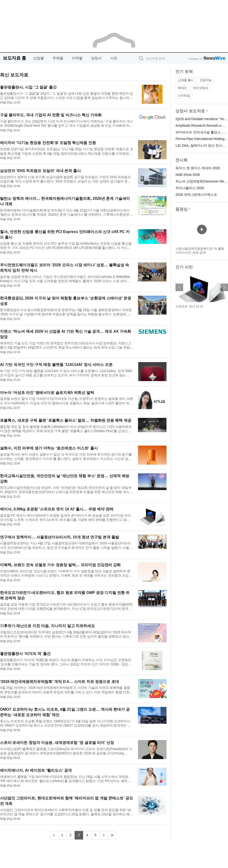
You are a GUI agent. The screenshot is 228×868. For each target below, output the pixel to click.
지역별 (77, 58)
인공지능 (206, 80)
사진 (114, 58)
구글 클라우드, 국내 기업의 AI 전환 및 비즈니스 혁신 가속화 (51, 115)
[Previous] (54, 835)
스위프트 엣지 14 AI (189, 306)
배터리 (182, 88)
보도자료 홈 (14, 58)
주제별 (58, 58)
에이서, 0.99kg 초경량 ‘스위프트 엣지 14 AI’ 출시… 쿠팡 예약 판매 (57, 509)
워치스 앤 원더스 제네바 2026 (198, 168)
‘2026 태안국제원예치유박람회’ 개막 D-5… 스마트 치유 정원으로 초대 (59, 682)
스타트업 (184, 96)
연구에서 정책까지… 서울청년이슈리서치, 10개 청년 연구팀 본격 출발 (59, 537)
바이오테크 (201, 88)
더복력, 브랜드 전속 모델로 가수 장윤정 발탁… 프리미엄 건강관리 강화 (60, 565)
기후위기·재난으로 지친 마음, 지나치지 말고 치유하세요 (47, 626)
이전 (179, 287)
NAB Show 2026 (188, 175)
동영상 (182, 209)
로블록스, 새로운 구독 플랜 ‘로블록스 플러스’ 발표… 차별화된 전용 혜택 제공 (66, 420)
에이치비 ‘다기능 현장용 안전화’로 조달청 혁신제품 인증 (48, 143)
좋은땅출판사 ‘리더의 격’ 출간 (25, 654)
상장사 (96, 58)
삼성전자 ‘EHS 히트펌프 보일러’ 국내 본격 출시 (40, 171)
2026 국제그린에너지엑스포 (196, 195)
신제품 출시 (186, 80)
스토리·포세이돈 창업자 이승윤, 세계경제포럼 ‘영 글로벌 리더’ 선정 (57, 743)
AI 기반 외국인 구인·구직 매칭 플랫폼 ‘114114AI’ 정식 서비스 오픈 (56, 365)
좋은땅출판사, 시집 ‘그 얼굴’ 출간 (28, 87)
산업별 (39, 58)
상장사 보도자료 (190, 111)
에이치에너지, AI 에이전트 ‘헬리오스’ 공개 (36, 770)
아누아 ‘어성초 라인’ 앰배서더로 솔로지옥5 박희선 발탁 (47, 393)
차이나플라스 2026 (190, 188)
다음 (224, 287)
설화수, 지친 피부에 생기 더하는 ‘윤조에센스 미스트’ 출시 (49, 448)
